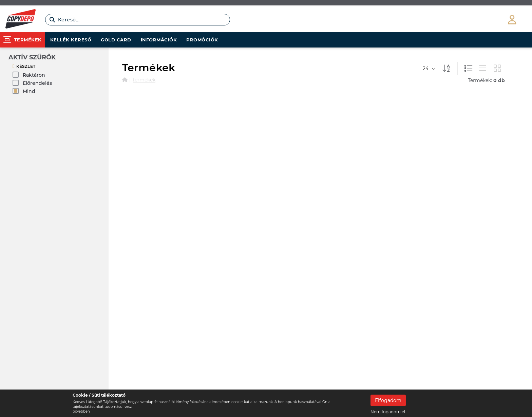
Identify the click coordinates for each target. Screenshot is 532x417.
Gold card (116, 40)
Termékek (144, 80)
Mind (24, 91)
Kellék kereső (71, 40)
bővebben (81, 411)
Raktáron (29, 75)
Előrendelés (32, 83)
